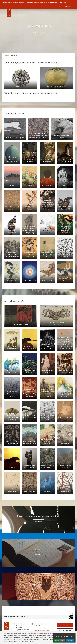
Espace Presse (62, 2)
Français (68, 7)
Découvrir (38, 521)
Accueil (7, 55)
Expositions (30, 2)
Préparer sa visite (7, 2)
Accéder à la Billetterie (65, 625)
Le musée (15, 2)
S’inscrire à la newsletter (66, 630)
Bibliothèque (43, 2)
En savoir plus (70, 640)
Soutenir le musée (53, 2)
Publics (60, 7)
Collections (22, 2)
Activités (36, 2)
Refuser (63, 640)
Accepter (57, 640)
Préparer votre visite (21, 631)
